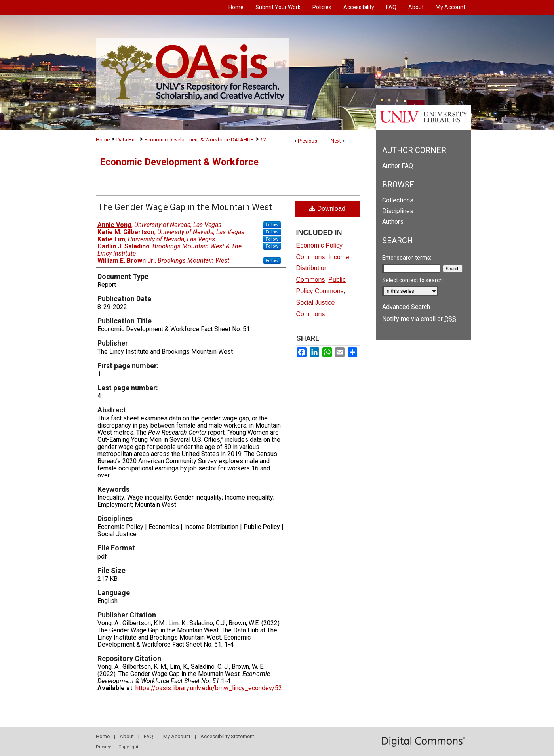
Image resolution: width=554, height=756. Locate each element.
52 (263, 140)
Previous (307, 141)
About (127, 736)
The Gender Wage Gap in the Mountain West (185, 207)
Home (103, 140)
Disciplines (398, 211)
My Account (177, 736)
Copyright (128, 747)
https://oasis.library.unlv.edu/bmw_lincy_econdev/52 (209, 688)
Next (336, 141)
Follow (272, 225)
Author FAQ (398, 166)
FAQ (148, 736)
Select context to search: (413, 280)
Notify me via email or (419, 319)
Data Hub (127, 140)
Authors (393, 222)
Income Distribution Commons (323, 268)
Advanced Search (406, 307)
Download (327, 209)
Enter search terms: (407, 258)
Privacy (103, 747)
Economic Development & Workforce (179, 162)
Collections (398, 200)
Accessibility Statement (227, 736)
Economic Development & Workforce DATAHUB (199, 140)
